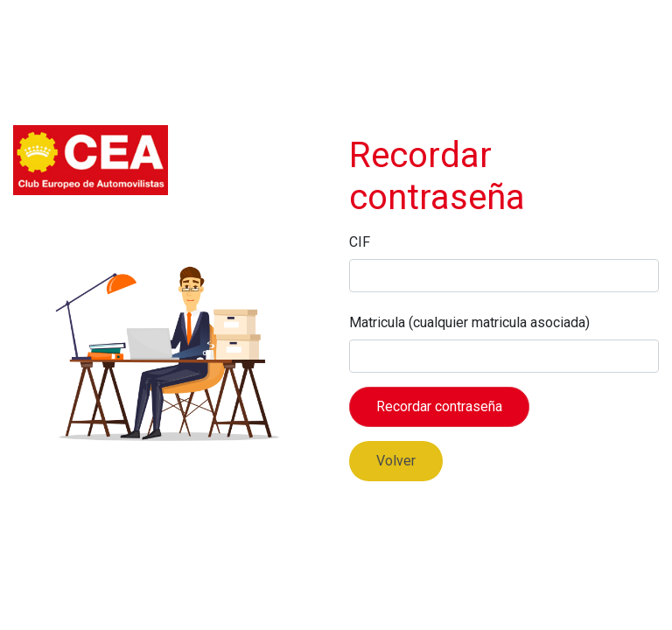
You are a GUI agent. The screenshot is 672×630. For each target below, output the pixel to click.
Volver (396, 461)
